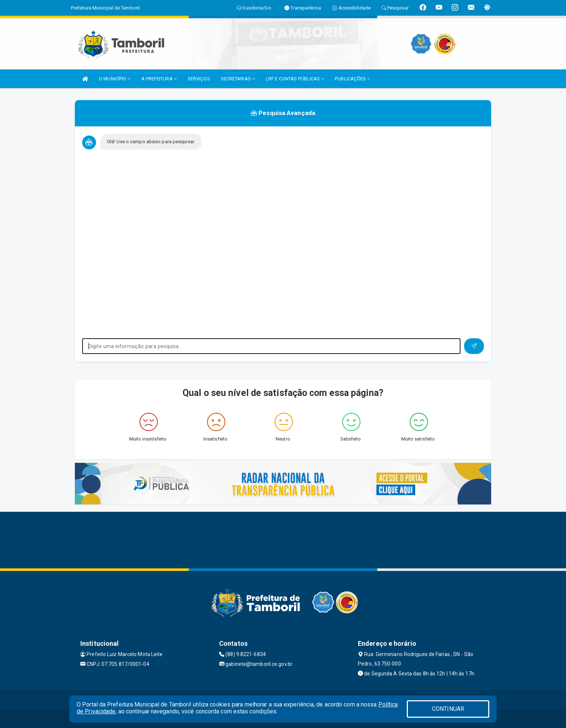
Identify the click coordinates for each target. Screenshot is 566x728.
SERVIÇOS (199, 79)
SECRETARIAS (238, 79)
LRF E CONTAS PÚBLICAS (295, 79)
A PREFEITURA (159, 79)
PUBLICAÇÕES (352, 79)
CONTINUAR (448, 709)
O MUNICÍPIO (115, 79)
